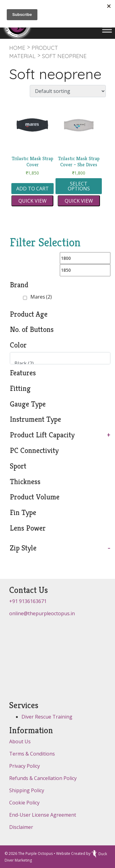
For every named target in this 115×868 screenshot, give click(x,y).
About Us (20, 741)
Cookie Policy (24, 803)
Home (17, 48)
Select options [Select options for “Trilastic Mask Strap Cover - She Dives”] (79, 186)
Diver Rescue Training (47, 717)
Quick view (33, 201)
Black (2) (58, 364)
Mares (41, 297)
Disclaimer (21, 827)
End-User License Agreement (43, 815)
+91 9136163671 (28, 601)
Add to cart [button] (33, 189)
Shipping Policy (27, 790)
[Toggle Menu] (107, 29)
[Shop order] (68, 91)
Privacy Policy (25, 766)
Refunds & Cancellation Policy (43, 778)
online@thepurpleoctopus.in (42, 613)
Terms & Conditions (32, 754)
